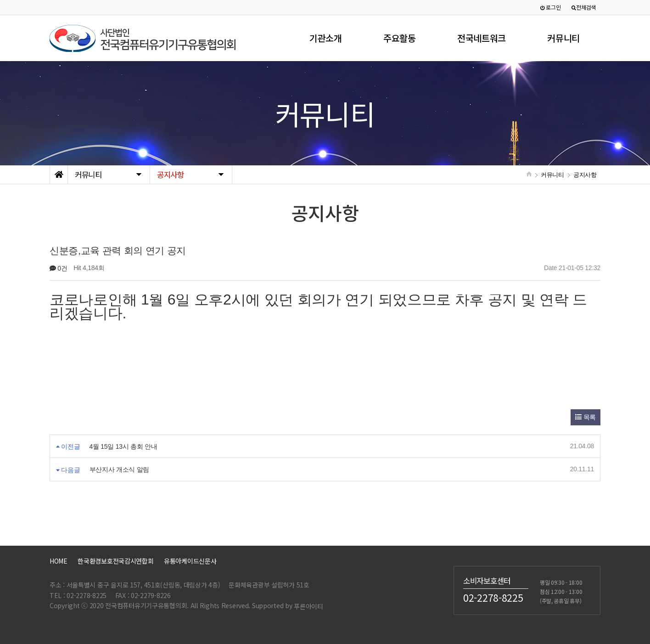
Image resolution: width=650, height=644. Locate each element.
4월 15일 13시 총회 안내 (123, 446)
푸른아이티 (308, 606)
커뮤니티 (563, 38)
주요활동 (400, 38)
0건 (59, 268)
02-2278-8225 (493, 598)
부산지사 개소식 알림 (120, 470)
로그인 (551, 7)
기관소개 (326, 38)
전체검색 (584, 7)
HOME (59, 561)
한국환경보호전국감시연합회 (115, 561)
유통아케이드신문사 (190, 561)
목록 (586, 417)
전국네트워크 (482, 38)
